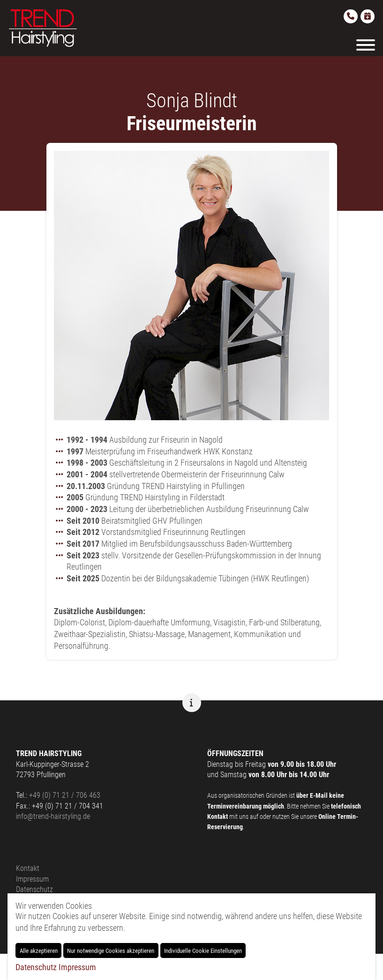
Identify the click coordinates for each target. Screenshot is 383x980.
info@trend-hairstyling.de (53, 816)
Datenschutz (34, 889)
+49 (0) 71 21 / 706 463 (65, 795)
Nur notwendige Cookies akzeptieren (111, 951)
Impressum (32, 879)
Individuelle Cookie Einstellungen (203, 951)
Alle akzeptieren (39, 951)
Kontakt (28, 868)
